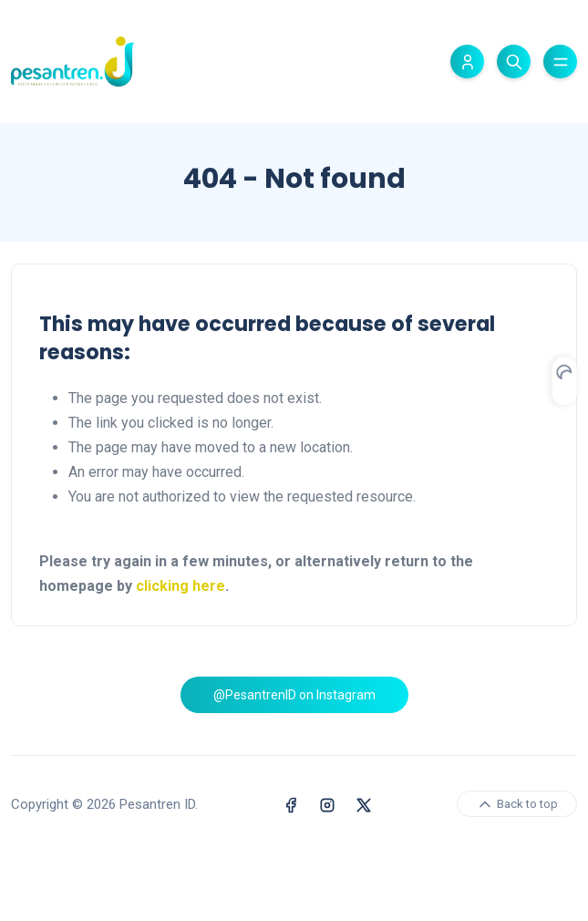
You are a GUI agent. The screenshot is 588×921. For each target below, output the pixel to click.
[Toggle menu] (560, 62)
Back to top (517, 871)
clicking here (181, 586)
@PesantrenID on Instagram (294, 729)
